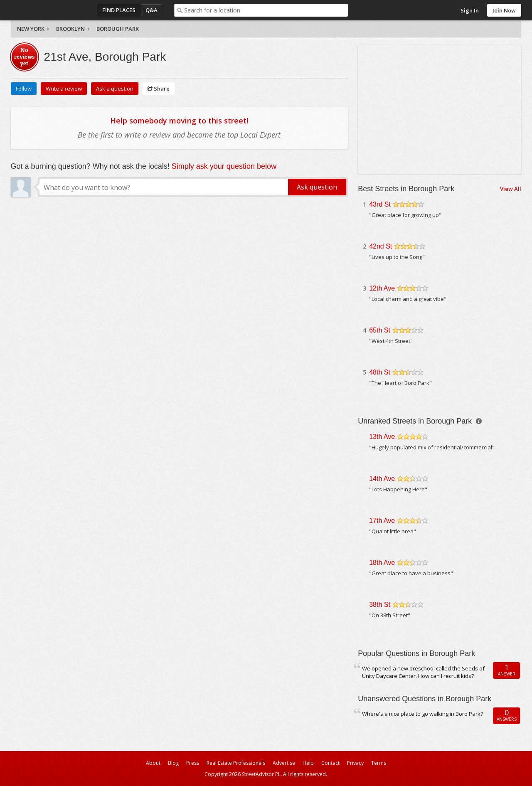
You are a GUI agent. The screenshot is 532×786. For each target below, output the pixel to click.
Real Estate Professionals (236, 763)
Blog (173, 763)
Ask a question (115, 89)
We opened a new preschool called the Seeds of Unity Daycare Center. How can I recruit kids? (423, 672)
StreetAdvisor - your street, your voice (44, 10)
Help (308, 763)
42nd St (381, 246)
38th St (380, 605)
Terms (379, 763)
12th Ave (382, 288)
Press (193, 763)
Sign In (470, 10)
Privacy (355, 763)
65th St (380, 330)
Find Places (119, 10)
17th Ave (382, 521)
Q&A (151, 10)
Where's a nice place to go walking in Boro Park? (422, 714)
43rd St (380, 204)
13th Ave (382, 437)
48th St (380, 372)
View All (511, 189)
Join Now (504, 10)
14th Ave (382, 479)
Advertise (284, 763)
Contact (330, 763)
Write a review (64, 89)
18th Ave (382, 563)
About (153, 763)
